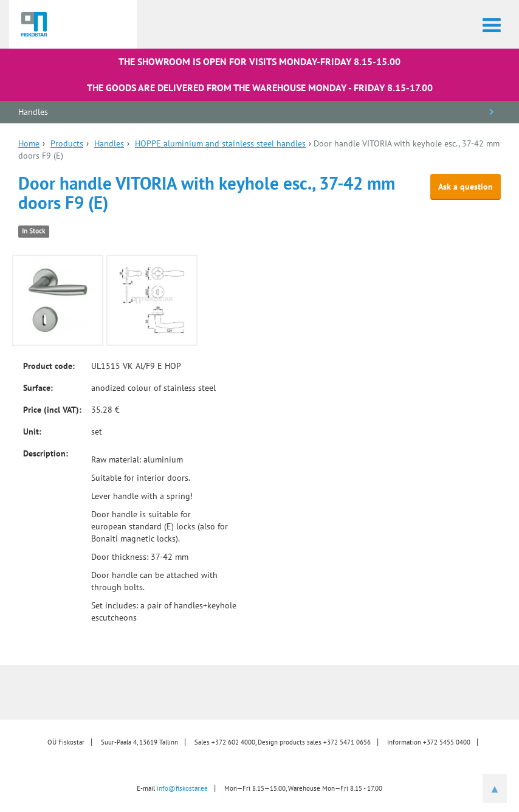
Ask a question (466, 187)
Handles (33, 112)
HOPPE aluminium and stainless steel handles (220, 143)
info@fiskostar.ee (182, 788)
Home (29, 143)
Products (67, 143)
